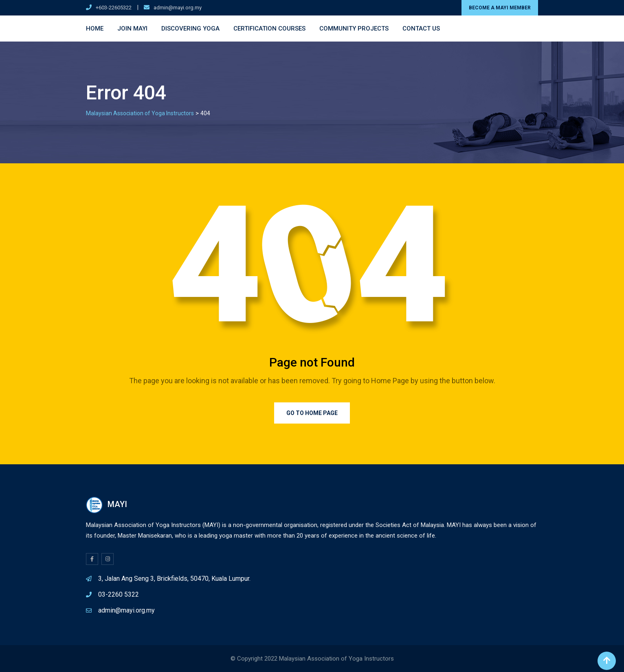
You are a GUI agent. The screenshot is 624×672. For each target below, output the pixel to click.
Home (95, 29)
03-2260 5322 (119, 594)
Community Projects (354, 29)
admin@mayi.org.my (178, 8)
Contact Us (421, 29)
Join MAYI (132, 29)
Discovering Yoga (190, 29)
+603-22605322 (114, 8)
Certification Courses (269, 29)
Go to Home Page (312, 413)
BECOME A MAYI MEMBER (500, 8)
